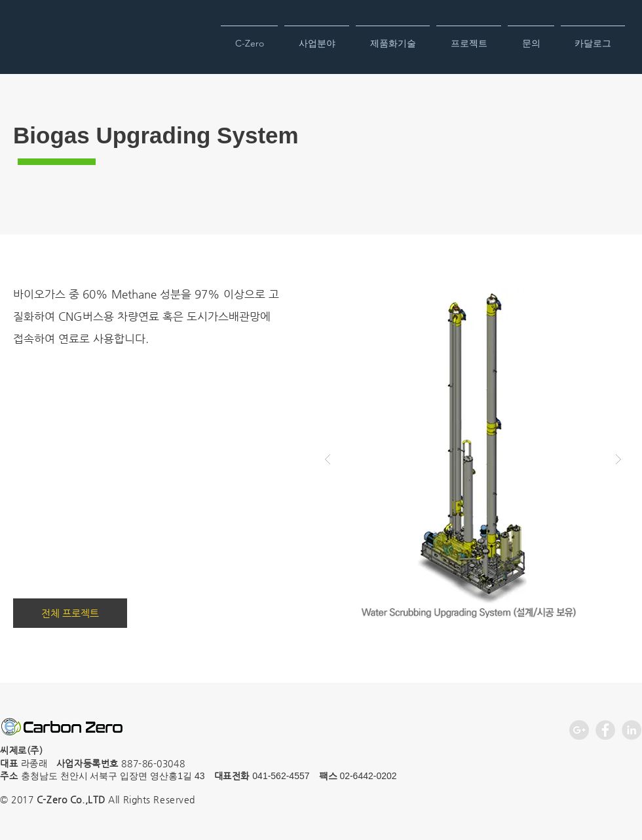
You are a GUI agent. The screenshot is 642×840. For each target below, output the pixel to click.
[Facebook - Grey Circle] (605, 730)
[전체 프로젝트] (70, 613)
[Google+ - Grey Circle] (579, 730)
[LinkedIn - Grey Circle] (632, 730)
